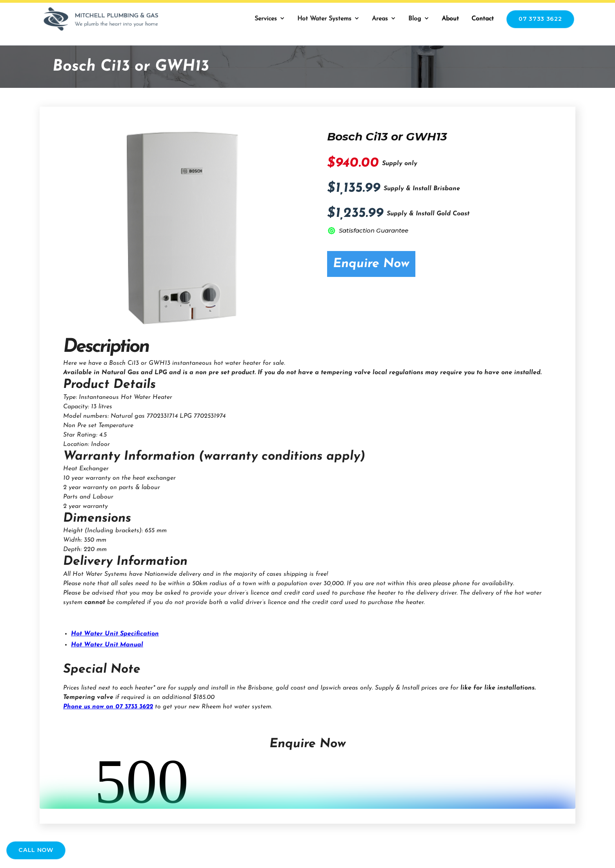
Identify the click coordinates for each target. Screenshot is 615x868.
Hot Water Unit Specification (115, 634)
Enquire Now (371, 264)
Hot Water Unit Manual (107, 645)
